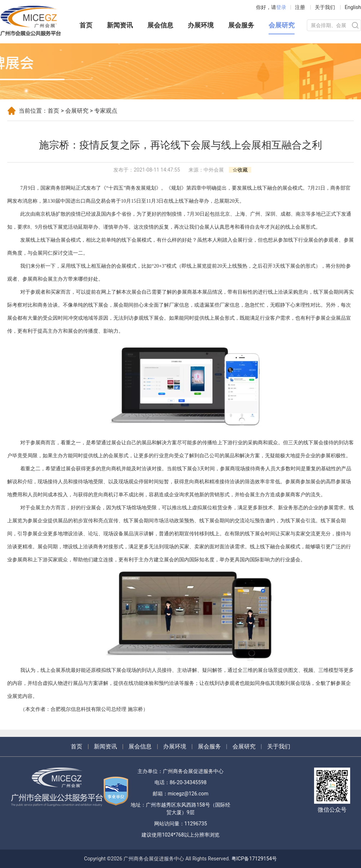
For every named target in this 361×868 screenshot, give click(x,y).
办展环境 (201, 25)
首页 (86, 25)
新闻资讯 (120, 25)
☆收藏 (240, 170)
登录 (281, 7)
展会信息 (160, 25)
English (353, 7)
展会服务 (241, 25)
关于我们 (325, 7)
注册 (300, 7)
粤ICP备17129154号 (254, 859)
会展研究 (282, 25)
